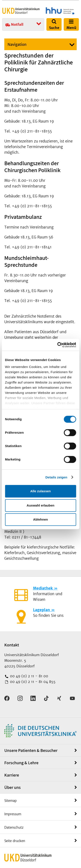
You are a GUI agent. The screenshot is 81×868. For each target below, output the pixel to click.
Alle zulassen (40, 491)
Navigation (17, 45)
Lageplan (41, 610)
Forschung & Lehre (21, 763)
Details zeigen (56, 477)
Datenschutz (14, 827)
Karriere (12, 775)
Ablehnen (40, 519)
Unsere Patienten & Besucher (31, 750)
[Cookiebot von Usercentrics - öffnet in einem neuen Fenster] (58, 345)
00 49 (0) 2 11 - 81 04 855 (32, 682)
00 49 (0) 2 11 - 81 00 (29, 676)
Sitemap (10, 801)
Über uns (13, 787)
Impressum (13, 814)
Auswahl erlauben (40, 505)
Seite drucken (15, 841)
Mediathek (43, 588)
